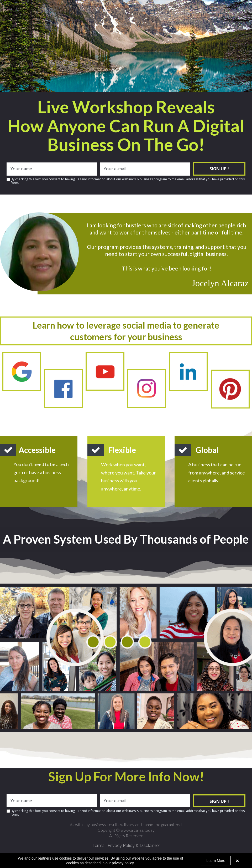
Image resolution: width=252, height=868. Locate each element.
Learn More (216, 861)
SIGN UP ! (219, 169)
